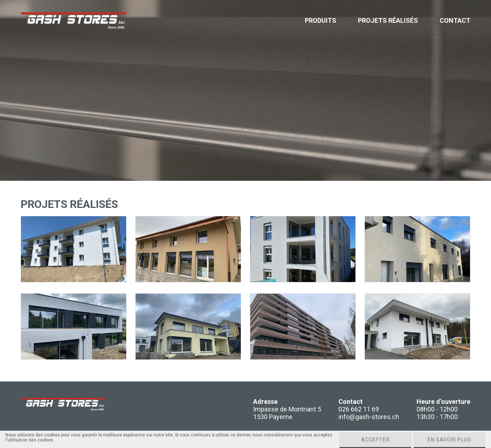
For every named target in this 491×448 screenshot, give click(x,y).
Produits (321, 20)
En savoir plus (449, 440)
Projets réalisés (388, 20)
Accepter (375, 440)
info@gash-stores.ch (369, 417)
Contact (455, 20)
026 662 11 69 (359, 409)
